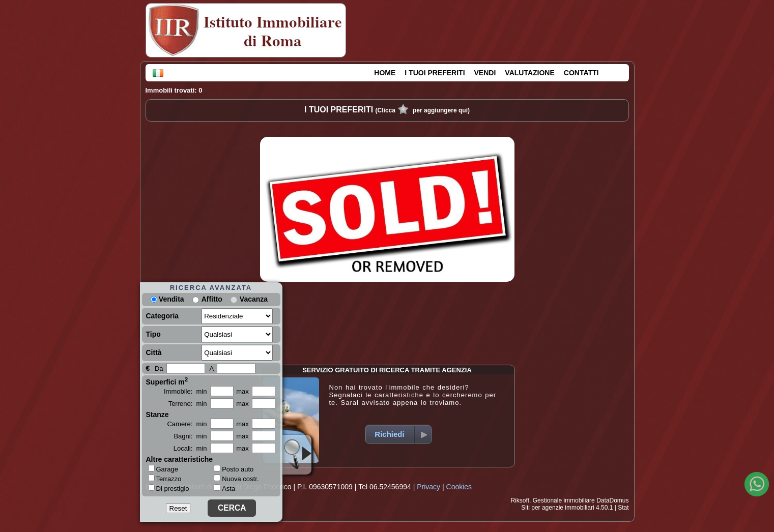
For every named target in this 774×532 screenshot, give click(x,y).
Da (159, 368)
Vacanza (254, 299)
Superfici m (167, 381)
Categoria (163, 316)
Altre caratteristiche (180, 459)
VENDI (485, 73)
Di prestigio (169, 488)
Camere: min (187, 424)
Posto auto (234, 469)
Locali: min (190, 448)
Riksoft (520, 500)
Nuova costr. (236, 479)
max (242, 391)
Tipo (153, 334)
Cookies (459, 487)
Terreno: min (188, 404)
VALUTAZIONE (529, 73)
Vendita (167, 299)
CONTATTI (581, 73)
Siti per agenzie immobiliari (557, 508)
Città (154, 352)
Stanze (157, 415)
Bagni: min (190, 436)
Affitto (212, 299)
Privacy (428, 487)
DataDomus (612, 500)
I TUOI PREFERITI (435, 73)
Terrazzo (165, 479)
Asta (224, 489)
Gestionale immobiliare (564, 500)
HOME (385, 73)
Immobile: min (185, 391)
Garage (163, 469)
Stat (623, 508)
